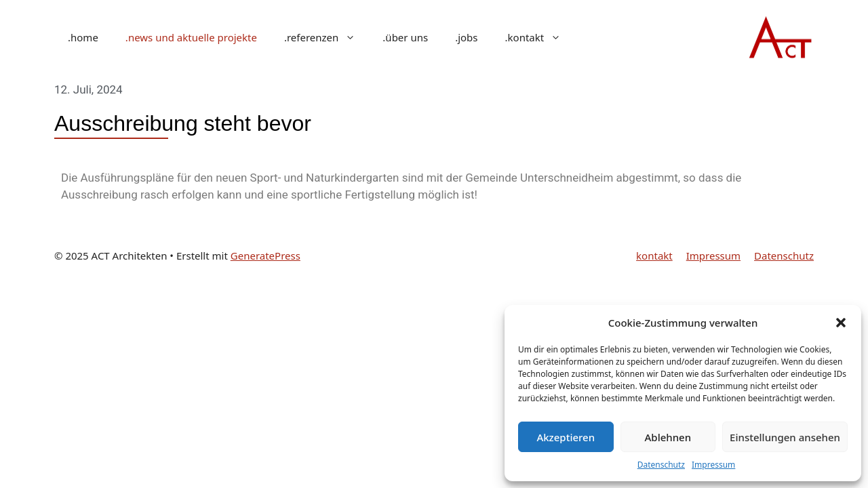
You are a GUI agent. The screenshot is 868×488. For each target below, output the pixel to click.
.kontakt (540, 37)
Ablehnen (668, 437)
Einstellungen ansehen (785, 437)
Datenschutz (661, 465)
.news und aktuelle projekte (191, 37)
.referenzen (327, 37)
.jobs (466, 37)
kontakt (654, 256)
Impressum (713, 465)
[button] (841, 323)
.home (83, 37)
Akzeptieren (566, 437)
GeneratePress (265, 256)
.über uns (405, 37)
